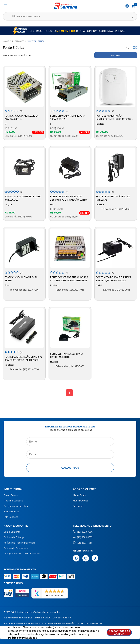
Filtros (116, 55)
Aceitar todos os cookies (120, 632)
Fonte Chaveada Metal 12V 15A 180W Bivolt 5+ (68, 117)
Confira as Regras (112, 31)
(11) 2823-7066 (83, 532)
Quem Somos (11, 495)
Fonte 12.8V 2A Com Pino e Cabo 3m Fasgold (23, 198)
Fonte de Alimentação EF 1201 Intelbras (113, 198)
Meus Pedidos (81, 501)
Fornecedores (11, 512)
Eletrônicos (19, 41)
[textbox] (70, 16)
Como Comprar (12, 532)
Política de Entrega (14, 537)
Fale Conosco (11, 517)
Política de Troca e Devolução (20, 543)
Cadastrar (70, 468)
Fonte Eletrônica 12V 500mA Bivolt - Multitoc (67, 355)
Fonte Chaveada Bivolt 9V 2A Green (21, 279)
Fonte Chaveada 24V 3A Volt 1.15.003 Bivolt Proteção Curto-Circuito (69, 198)
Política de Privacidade (16, 548)
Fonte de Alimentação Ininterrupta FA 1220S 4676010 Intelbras (113, 118)
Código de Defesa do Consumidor (22, 554)
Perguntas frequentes (16, 506)
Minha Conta (79, 495)
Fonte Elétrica (36, 41)
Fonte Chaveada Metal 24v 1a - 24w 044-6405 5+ (22, 117)
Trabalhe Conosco (13, 501)
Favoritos (78, 506)
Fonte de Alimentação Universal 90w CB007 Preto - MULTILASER (23, 358)
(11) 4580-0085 (83, 537)
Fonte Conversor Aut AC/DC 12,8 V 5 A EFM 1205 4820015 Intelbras (69, 279)
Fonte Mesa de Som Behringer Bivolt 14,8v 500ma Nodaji (114, 279)
